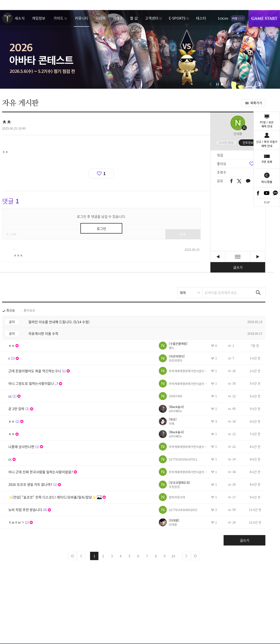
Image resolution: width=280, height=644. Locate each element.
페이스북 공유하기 (231, 181)
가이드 (59, 18)
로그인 (223, 18)
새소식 (20, 18)
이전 (81, 556)
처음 (72, 556)
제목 (183, 293)
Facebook (258, 193)
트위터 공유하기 (239, 181)
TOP (267, 203)
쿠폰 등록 (267, 162)
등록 (183, 234)
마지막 (195, 556)
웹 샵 (134, 18)
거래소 (118, 18)
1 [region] (104, 173)
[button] (211, 84)
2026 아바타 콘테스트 (140, 49)
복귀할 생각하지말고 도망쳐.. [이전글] (218, 257)
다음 (186, 556)
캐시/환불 (267, 182)
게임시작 (264, 18)
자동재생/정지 (218, 84)
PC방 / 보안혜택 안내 (267, 124)
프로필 (238, 123)
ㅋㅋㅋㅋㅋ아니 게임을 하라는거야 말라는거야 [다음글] (258, 257)
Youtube (267, 193)
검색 (258, 293)
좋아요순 (29, 310)
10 (173, 556)
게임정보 (39, 18)
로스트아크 (8, 18)
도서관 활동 (226, 143)
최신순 (11, 310)
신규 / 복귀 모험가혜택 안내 (267, 144)
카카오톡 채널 (275, 193)
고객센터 (152, 18)
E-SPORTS (177, 18)
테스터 (201, 18)
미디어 (101, 18)
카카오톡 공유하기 (248, 181)
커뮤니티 (81, 18)
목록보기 (238, 257)
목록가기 (256, 103)
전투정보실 (249, 143)
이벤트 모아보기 (260, 84)
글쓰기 (238, 267)
